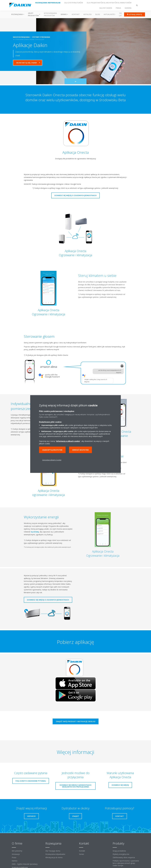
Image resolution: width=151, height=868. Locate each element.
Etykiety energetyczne (121, 854)
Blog (98, 14)
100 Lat (120, 14)
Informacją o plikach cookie (68, 441)
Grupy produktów (119, 851)
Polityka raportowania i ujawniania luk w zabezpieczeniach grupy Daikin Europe (126, 863)
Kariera (15, 861)
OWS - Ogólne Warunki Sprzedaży (25, 864)
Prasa (14, 857)
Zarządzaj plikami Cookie (52, 460)
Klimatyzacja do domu (54, 857)
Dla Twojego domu (53, 851)
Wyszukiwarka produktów (50, 14)
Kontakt (76, 14)
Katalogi (87, 14)
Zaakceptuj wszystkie (52, 450)
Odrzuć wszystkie (80, 450)
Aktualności (109, 14)
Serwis (82, 854)
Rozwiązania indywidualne (55, 854)
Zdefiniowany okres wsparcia (124, 857)
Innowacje (16, 854)
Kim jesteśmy (17, 851)
